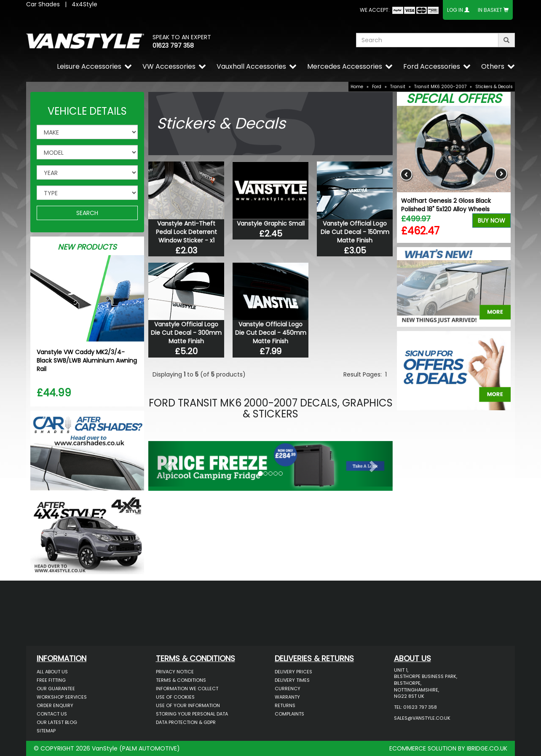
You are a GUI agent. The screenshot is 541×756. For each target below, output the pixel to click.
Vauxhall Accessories (251, 66)
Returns (285, 705)
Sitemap (46, 731)
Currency (288, 689)
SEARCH (87, 213)
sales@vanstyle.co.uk (422, 718)
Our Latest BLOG (57, 722)
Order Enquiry (55, 705)
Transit (398, 87)
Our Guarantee (56, 689)
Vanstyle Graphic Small (271, 223)
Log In (455, 10)
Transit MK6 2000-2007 (440, 87)
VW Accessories (169, 66)
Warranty (287, 697)
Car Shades (43, 4)
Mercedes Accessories (345, 66)
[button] (167, 464)
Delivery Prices (293, 672)
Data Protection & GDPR (186, 722)
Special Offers (454, 99)
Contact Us (52, 714)
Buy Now (491, 221)
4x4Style (84, 4)
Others (493, 66)
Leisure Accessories (89, 66)
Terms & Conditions (181, 680)
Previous (406, 174)
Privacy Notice (175, 672)
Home (357, 87)
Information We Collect (187, 689)
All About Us (52, 672)
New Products (87, 247)
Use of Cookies (175, 697)
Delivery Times (292, 680)
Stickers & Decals (494, 87)
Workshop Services (62, 697)
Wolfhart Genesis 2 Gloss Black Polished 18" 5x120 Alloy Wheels (446, 205)
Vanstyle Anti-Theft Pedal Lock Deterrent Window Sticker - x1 (186, 232)
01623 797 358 (173, 46)
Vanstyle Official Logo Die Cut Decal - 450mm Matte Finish (271, 333)
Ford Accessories (432, 66)
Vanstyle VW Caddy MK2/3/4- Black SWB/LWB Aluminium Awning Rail (87, 361)
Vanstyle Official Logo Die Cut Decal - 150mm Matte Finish (355, 232)
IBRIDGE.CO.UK (487, 748)
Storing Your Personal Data (192, 714)
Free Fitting (51, 680)
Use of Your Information (188, 705)
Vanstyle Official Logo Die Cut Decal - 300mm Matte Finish (186, 333)
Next (501, 174)
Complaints (289, 714)
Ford (377, 87)
